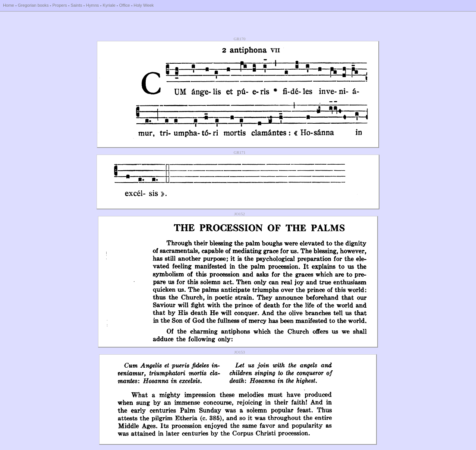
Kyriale (109, 5)
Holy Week (144, 5)
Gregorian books (33, 5)
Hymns (93, 5)
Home (9, 5)
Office (125, 5)
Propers (59, 5)
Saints (77, 5)
